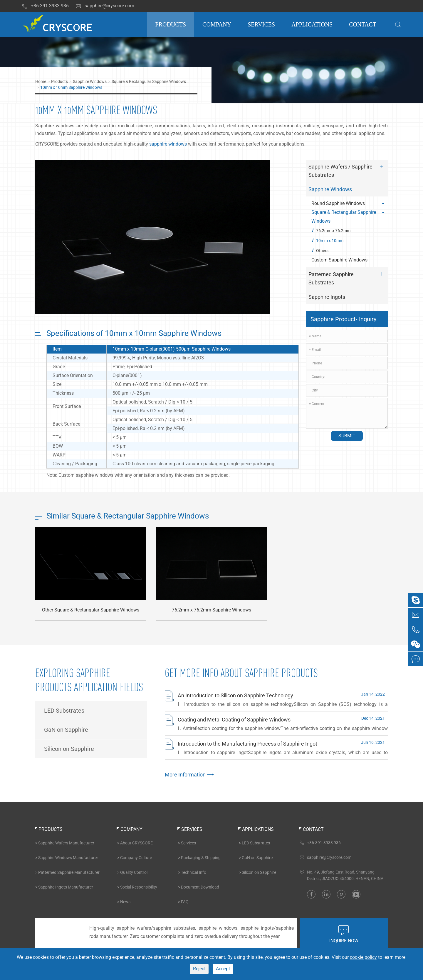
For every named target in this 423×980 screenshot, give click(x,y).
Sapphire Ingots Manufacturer (66, 887)
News (125, 902)
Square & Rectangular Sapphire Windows (149, 81)
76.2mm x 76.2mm (333, 231)
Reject (199, 969)
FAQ (185, 902)
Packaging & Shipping (201, 858)
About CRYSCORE (136, 843)
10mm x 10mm (330, 241)
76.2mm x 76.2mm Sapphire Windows (211, 610)
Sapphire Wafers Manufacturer (66, 843)
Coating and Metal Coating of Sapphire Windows (234, 720)
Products (171, 24)
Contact (363, 24)
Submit (347, 436)
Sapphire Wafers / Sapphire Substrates (348, 170)
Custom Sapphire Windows (339, 260)
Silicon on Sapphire (69, 749)
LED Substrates (64, 711)
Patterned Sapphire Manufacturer (69, 872)
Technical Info (194, 872)
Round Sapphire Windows (349, 204)
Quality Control (134, 872)
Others (322, 251)
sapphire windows (168, 144)
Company (217, 24)
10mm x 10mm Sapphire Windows (71, 87)
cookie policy (363, 957)
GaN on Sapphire (66, 730)
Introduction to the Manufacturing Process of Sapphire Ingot (247, 744)
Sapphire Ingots (327, 297)
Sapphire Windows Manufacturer (68, 858)
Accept (223, 969)
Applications (312, 24)
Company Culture (136, 858)
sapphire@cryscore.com (105, 6)
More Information (188, 775)
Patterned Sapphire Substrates (348, 277)
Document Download (200, 887)
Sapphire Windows (90, 81)
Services (261, 24)
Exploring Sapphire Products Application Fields (89, 680)
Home (41, 81)
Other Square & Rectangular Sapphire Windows (91, 610)
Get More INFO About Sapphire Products (241, 673)
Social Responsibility (139, 887)
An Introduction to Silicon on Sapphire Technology (235, 695)
